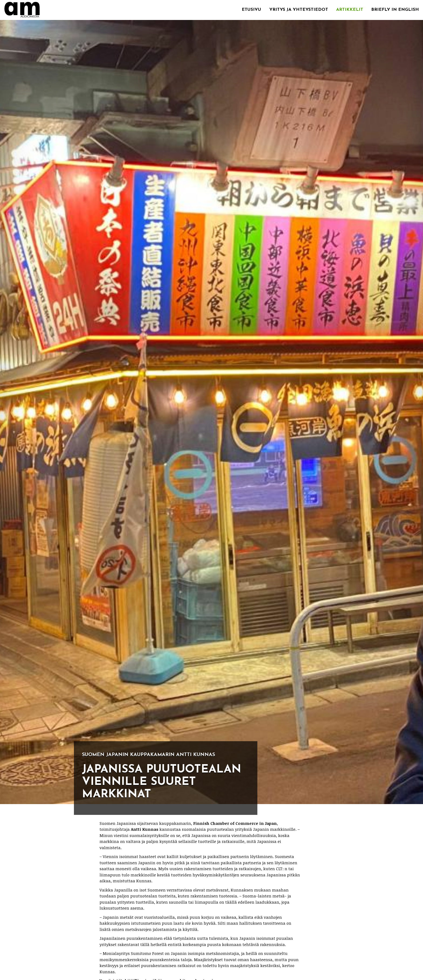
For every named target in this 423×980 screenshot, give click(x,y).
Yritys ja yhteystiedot (299, 10)
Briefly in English (395, 10)
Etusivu (251, 10)
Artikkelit (350, 10)
